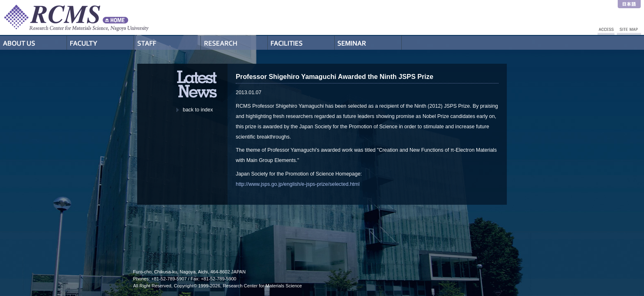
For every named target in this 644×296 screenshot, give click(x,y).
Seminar (368, 43)
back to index (198, 110)
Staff (167, 43)
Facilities (301, 43)
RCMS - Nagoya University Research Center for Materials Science (107, 17)
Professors (100, 43)
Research (234, 43)
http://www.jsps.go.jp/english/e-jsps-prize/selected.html (298, 184)
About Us (33, 43)
